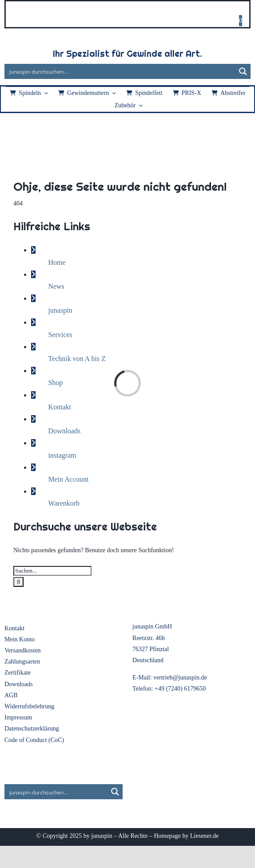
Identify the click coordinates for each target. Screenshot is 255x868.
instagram (62, 455)
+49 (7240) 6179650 (180, 689)
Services (60, 335)
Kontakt (60, 407)
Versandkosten (23, 650)
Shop (55, 383)
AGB (11, 695)
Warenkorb (64, 503)
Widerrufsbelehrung (29, 706)
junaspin (60, 310)
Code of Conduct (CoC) (34, 740)
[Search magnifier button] (243, 71)
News (56, 286)
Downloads (64, 431)
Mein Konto (20, 639)
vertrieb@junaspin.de (180, 678)
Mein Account (68, 479)
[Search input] (120, 71)
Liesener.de (204, 836)
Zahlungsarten (22, 662)
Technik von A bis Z (77, 359)
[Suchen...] (52, 571)
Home (57, 262)
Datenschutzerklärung (32, 729)
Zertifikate (18, 673)
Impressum (18, 717)
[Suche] (18, 582)
